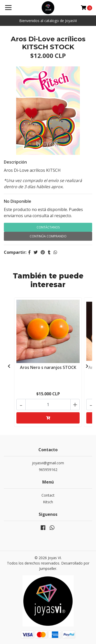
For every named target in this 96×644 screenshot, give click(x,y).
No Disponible (18, 201)
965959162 (48, 470)
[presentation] (9, 366)
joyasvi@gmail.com (48, 463)
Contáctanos (48, 227)
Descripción (15, 162)
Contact (48, 495)
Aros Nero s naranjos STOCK (48, 367)
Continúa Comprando (48, 236)
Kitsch (48, 502)
